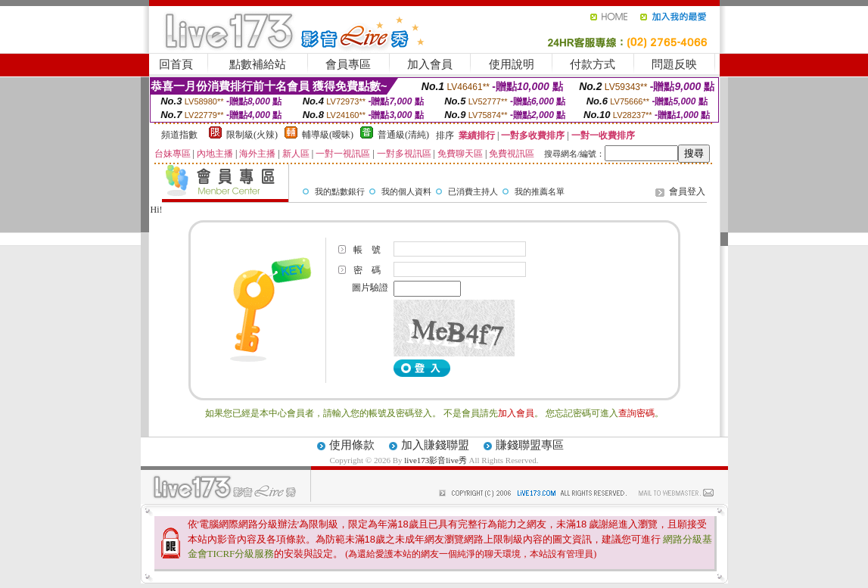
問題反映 (674, 64)
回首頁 (176, 64)
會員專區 (348, 64)
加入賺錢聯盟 (435, 445)
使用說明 (512, 64)
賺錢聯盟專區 (530, 445)
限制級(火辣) (252, 135)
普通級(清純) (403, 135)
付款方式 (593, 64)
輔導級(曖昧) (328, 135)
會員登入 (687, 191)
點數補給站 (258, 64)
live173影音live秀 (436, 460)
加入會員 (430, 64)
